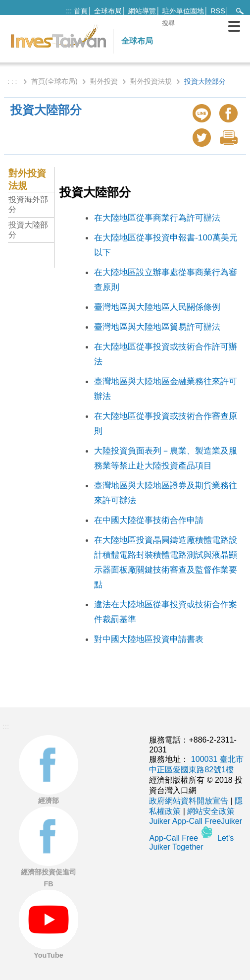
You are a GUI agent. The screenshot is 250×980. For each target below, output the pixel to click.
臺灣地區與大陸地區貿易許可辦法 (157, 327)
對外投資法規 (151, 81)
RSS (218, 11)
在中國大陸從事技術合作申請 (149, 520)
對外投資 (104, 81)
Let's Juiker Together (191, 842)
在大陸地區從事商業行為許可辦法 (157, 218)
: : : (13, 81)
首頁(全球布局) (54, 81)
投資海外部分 (28, 204)
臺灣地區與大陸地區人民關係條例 (157, 307)
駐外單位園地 (183, 11)
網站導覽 (142, 11)
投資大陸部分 (28, 230)
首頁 (81, 11)
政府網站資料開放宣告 (189, 801)
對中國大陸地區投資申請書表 (149, 639)
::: (69, 11)
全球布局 (108, 11)
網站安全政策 (211, 811)
